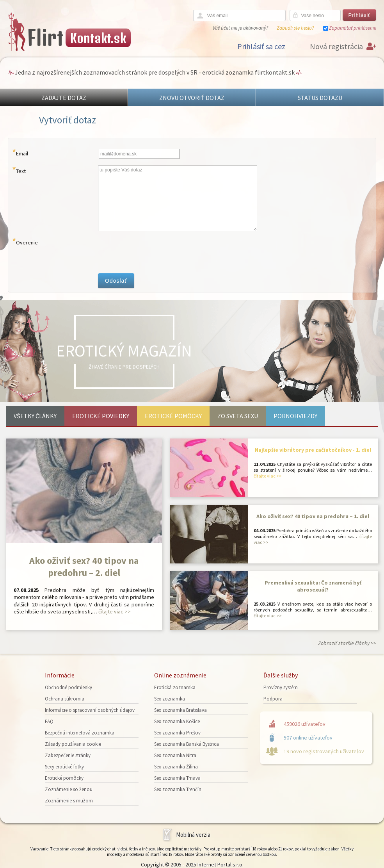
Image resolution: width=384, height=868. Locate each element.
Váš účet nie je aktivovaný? (240, 28)
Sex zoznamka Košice (177, 721)
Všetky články (35, 416)
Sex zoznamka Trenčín (178, 789)
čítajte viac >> (115, 611)
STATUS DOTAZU (320, 98)
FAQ (49, 721)
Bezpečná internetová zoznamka (80, 733)
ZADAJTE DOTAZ (64, 98)
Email (22, 153)
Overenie (27, 242)
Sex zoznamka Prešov (177, 733)
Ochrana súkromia (65, 699)
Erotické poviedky (101, 416)
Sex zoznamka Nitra (175, 755)
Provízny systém (281, 687)
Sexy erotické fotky (64, 767)
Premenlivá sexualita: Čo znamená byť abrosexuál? (313, 586)
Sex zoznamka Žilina (176, 767)
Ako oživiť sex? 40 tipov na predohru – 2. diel (84, 567)
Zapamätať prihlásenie (353, 28)
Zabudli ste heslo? (295, 28)
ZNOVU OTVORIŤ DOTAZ (192, 98)
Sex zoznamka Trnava (177, 778)
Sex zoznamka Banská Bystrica (187, 744)
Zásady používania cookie (73, 744)
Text (21, 171)
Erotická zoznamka (175, 687)
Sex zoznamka (170, 699)
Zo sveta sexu (238, 416)
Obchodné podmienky (68, 687)
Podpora (273, 699)
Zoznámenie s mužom (69, 801)
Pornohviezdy (295, 416)
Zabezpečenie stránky (68, 755)
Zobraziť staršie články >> (347, 643)
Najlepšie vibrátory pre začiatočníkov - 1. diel (313, 450)
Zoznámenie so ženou (69, 789)
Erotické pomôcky (173, 416)
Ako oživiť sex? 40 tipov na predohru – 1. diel (313, 516)
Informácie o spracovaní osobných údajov (90, 710)
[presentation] (157, 252)
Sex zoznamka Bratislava (180, 710)
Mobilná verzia (193, 835)
